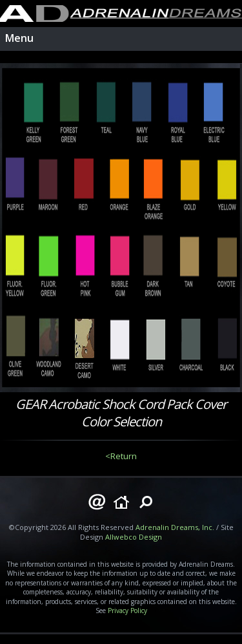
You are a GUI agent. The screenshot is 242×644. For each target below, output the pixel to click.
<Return (121, 456)
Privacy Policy (127, 611)
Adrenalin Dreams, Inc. (175, 527)
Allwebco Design (134, 537)
